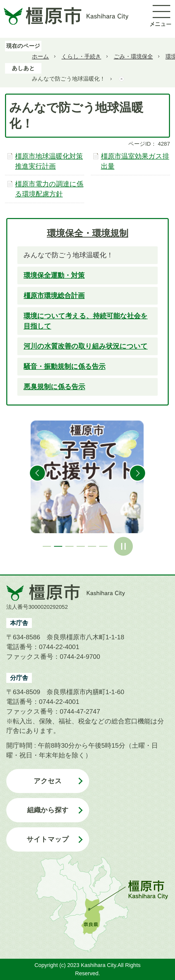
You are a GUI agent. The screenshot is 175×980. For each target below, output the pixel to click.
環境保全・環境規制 (88, 233)
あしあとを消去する (122, 79)
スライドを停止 (123, 546)
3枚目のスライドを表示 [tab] (69, 546)
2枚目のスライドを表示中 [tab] (58, 546)
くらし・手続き (81, 56)
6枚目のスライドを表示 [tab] (103, 546)
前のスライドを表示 (37, 473)
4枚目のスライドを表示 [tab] (81, 546)
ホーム (40, 56)
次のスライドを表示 (138, 473)
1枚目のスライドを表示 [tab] (47, 546)
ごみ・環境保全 (133, 56)
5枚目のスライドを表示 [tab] (92, 546)
